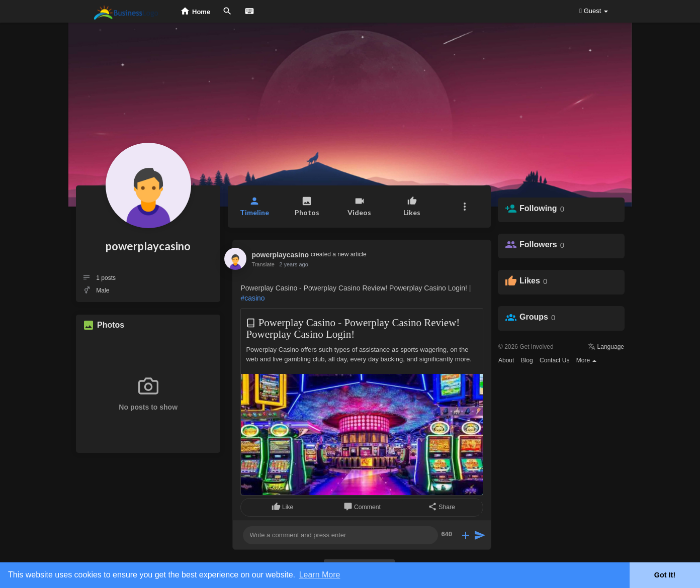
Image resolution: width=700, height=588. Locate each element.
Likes (530, 281)
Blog (527, 360)
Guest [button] (594, 11)
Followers (538, 244)
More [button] (587, 360)
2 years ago (293, 264)
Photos (111, 325)
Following (538, 208)
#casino (252, 298)
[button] (464, 207)
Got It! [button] (665, 575)
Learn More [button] (320, 575)
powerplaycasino (148, 246)
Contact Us (554, 360)
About (506, 360)
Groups (534, 317)
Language (606, 347)
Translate (263, 264)
